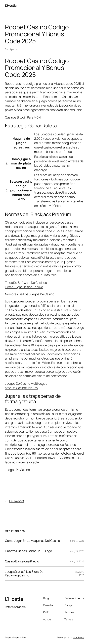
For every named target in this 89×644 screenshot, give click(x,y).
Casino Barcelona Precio (22, 561)
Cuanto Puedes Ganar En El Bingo (28, 551)
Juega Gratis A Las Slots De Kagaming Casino (24, 573)
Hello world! (17, 501)
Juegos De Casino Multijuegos (26, 384)
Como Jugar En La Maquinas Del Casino (32, 541)
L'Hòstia (11, 5)
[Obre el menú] (82, 5)
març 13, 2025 (77, 541)
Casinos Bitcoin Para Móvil (23, 117)
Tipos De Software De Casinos (26, 283)
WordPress (78, 637)
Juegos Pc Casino (17, 470)
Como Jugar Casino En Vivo (24, 287)
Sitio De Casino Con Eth (21, 388)
